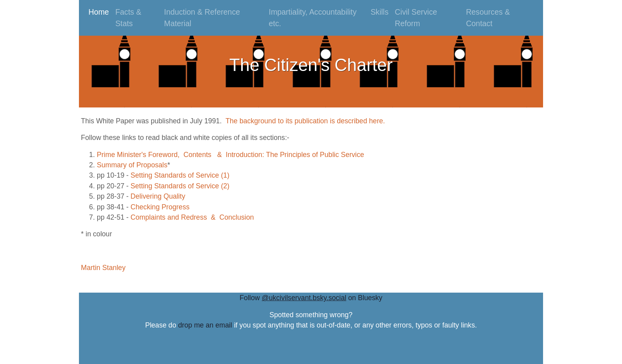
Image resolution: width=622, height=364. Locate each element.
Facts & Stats (129, 18)
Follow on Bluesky (311, 298)
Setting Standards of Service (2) (180, 186)
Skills (379, 12)
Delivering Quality (158, 196)
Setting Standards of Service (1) (180, 175)
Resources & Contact (488, 18)
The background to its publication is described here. (305, 121)
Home (100, 11)
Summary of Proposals (132, 165)
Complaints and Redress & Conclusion (192, 217)
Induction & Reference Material (202, 18)
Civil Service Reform (416, 18)
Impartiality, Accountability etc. (313, 18)
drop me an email (205, 325)
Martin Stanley (103, 268)
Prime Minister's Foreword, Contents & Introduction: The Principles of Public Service (230, 155)
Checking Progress (160, 207)
